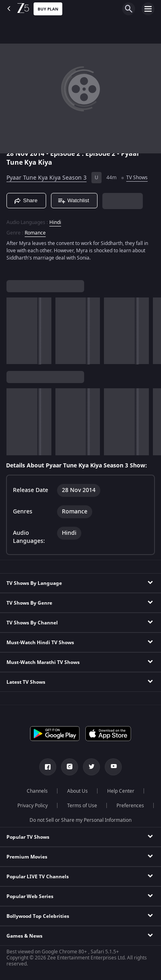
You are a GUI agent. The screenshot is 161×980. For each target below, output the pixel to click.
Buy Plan (48, 9)
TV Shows (137, 178)
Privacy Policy (33, 806)
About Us (77, 791)
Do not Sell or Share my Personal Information (80, 820)
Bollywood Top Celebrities (38, 916)
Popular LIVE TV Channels (38, 877)
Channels (37, 791)
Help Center (121, 791)
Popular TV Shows (28, 837)
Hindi (55, 222)
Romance (35, 233)
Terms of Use (82, 806)
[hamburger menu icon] (148, 9)
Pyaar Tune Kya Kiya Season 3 (47, 178)
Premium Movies (27, 857)
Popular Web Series (30, 896)
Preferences (130, 806)
